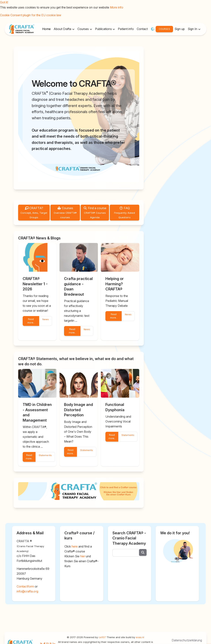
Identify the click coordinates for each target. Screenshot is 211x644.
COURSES (164, 29)
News (46, 319)
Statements (45, 455)
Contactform (25, 586)
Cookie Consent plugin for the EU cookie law (31, 15)
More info (117, 7)
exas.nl (140, 637)
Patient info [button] (126, 29)
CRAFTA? (34, 212)
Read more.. (31, 321)
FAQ (124, 212)
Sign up (180, 29)
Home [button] (46, 29)
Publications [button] (104, 29)
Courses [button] (83, 29)
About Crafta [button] (63, 29)
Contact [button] (142, 29)
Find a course (95, 212)
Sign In (193, 29)
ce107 (102, 637)
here (75, 546)
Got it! (4, 2)
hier (83, 556)
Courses (65, 212)
